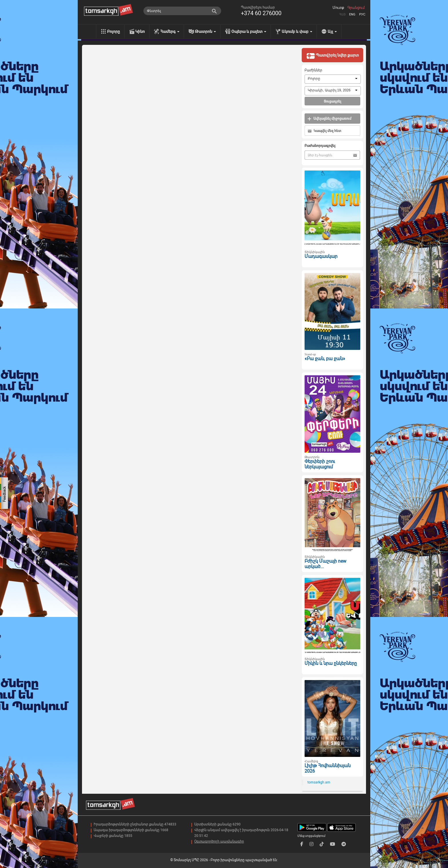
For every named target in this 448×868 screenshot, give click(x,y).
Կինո (140, 31)
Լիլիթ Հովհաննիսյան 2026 (328, 768)
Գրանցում (356, 8)
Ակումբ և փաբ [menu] (297, 31)
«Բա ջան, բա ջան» (325, 359)
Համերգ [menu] (170, 31)
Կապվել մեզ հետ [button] (324, 131)
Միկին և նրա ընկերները (331, 663)
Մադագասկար (321, 256)
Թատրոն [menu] (205, 31)
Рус (362, 14)
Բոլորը (114, 31)
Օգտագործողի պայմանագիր (219, 841)
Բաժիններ (313, 70)
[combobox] (333, 79)
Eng (352, 14)
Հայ (342, 14)
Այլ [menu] (332, 31)
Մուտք (338, 8)
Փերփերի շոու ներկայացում (320, 464)
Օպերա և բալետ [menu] (249, 31)
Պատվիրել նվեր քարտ (333, 56)
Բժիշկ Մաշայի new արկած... (325, 564)
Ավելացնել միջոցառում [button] (329, 119)
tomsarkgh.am (319, 782)
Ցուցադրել (332, 101)
